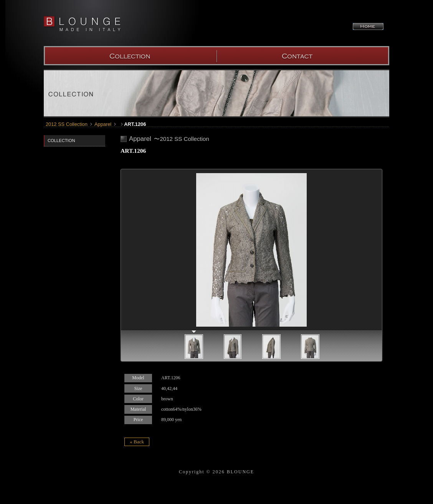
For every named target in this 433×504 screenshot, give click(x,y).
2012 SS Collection (67, 124)
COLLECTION (130, 56)
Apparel (103, 124)
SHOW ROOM (303, 56)
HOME (368, 26)
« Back (137, 442)
